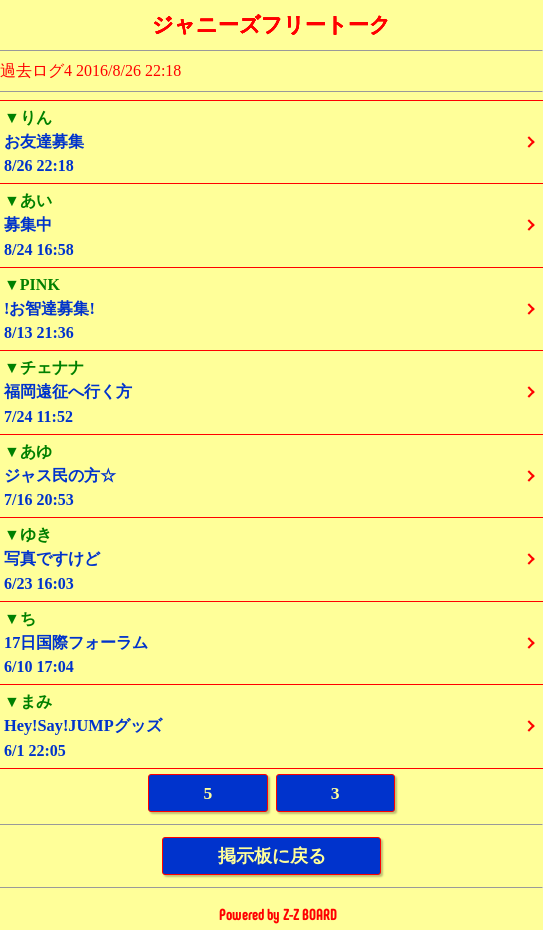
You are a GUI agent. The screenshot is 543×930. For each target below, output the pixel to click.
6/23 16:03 (271, 558)
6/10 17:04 (271, 642)
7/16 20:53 (271, 475)
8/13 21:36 (271, 308)
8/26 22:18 (271, 141)
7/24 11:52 (271, 391)
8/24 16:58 (271, 224)
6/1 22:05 (271, 725)
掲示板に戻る (272, 856)
